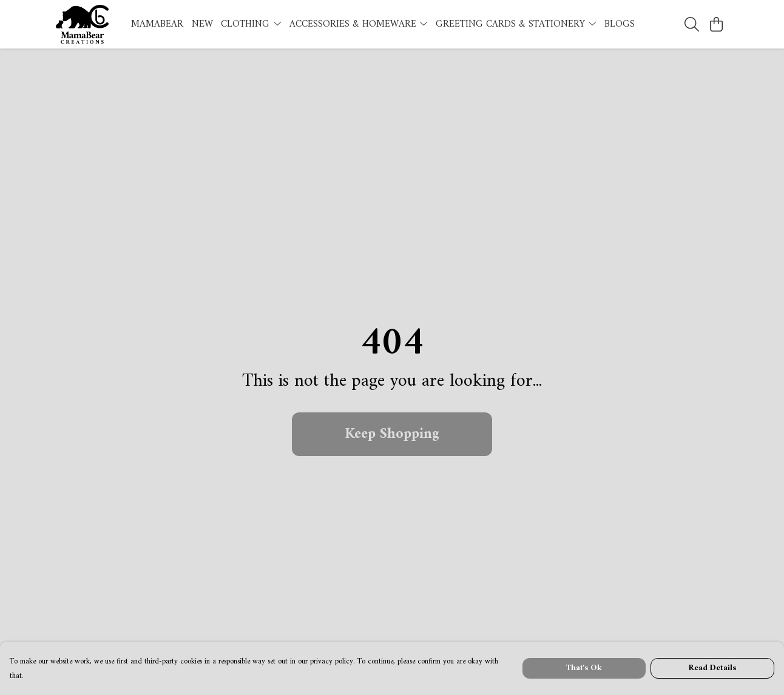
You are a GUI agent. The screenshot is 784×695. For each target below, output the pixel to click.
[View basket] (716, 24)
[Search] (692, 24)
